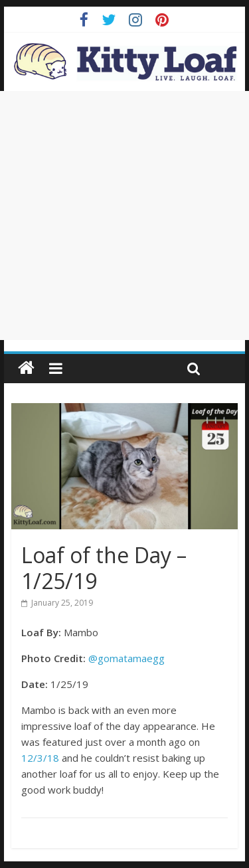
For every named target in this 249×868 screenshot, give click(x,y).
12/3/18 (40, 758)
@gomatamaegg (126, 658)
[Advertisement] (124, 216)
